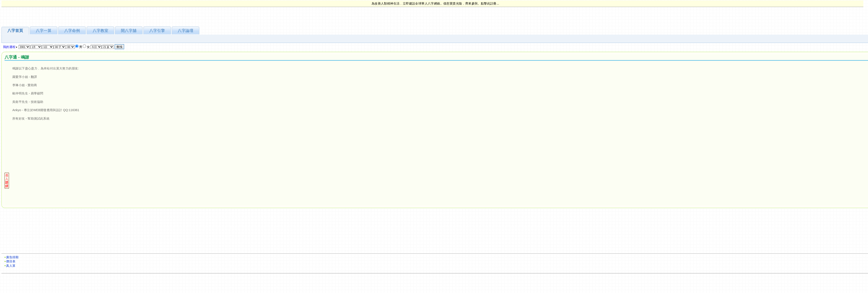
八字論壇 (186, 31)
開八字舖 (129, 31)
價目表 (11, 261)
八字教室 (100, 31)
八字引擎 (157, 31)
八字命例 (72, 31)
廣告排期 (12, 257)
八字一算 (44, 31)
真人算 (11, 266)
